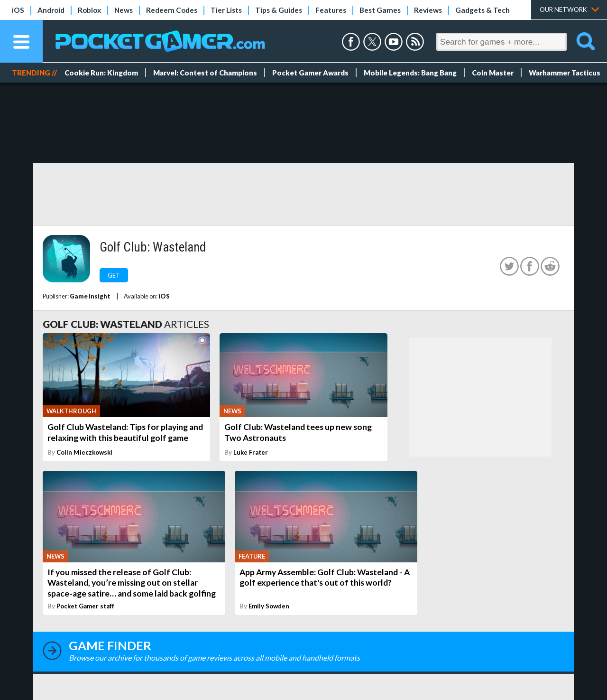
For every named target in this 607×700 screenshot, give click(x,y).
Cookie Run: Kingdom (101, 73)
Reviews (428, 10)
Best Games (380, 10)
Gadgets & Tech (483, 10)
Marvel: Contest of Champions (205, 73)
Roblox (89, 10)
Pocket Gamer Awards (310, 73)
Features (331, 10)
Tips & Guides (279, 10)
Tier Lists (226, 10)
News (124, 10)
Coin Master (493, 73)
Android (51, 10)
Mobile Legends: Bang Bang (410, 73)
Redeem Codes (172, 10)
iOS (18, 10)
